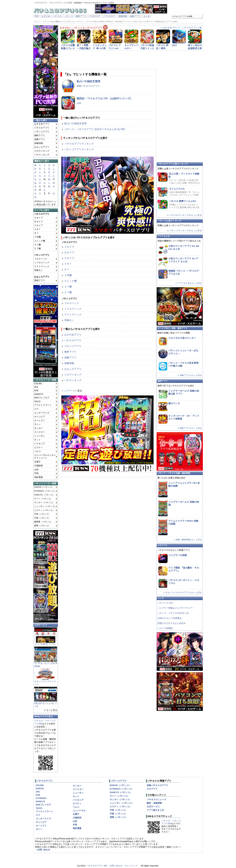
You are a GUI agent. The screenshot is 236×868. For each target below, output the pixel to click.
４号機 (37, 237)
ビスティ (39, 447)
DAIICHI (40, 789)
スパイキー (40, 432)
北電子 (37, 462)
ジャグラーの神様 (178, 555)
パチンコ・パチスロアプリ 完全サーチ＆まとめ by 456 (95, 129)
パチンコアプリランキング (79, 149)
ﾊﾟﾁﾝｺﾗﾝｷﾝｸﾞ (110, 16)
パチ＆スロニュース (156, 799)
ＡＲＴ (37, 229)
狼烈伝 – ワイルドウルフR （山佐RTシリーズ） (105, 99)
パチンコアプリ (42, 132)
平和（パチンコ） (42, 514)
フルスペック (41, 259)
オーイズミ (40, 420)
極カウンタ (174, 403)
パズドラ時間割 (165, 628)
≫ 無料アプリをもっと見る (190, 428)
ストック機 (40, 241)
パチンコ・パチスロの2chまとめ (173, 613)
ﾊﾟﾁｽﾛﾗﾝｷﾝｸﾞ (95, 16)
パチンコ (69, 16)
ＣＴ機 (37, 249)
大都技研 (39, 466)
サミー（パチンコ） (43, 499)
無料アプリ (81, 16)
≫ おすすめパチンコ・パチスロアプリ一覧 (181, 28)
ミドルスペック (42, 263)
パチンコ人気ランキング (169, 221)
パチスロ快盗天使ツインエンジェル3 (147, 48)
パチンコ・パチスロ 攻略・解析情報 (174, 473)
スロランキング (42, 151)
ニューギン (40, 436)
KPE (36, 391)
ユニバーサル (79, 811)
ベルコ (37, 451)
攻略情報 (123, 16)
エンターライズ (42, 413)
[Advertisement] (127, 60)
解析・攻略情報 (154, 803)
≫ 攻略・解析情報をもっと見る (188, 540)
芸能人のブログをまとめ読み (172, 623)
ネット (37, 440)
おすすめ (46, 16)
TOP (37, 16)
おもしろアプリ (42, 147)
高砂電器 (39, 477)
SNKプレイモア (42, 398)
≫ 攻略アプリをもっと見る (190, 375)
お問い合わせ (44, 850)
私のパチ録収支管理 (88, 81)
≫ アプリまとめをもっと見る (189, 283)
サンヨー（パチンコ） (44, 502)
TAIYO (37, 401)
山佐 (36, 469)
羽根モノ (39, 270)
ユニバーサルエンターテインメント (45, 456)
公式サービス (41, 625)
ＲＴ (36, 233)
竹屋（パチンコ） (42, 518)
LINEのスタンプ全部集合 (170, 618)
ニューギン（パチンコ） (45, 506)
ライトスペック (42, 266)
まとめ (147, 16)
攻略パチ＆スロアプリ (88, 86)
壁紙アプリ (40, 280)
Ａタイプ (39, 218)
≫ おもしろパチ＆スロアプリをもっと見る (183, 592)
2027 (175, 45)
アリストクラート (43, 405)
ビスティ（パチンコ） (44, 510)
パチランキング (42, 155)
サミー (37, 424)
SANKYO (39, 394)
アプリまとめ (164, 236)
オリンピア (40, 417)
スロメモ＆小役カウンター (182, 338)
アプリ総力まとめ (155, 810)
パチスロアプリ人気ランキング (173, 164)
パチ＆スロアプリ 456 (97, 866)
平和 (36, 473)
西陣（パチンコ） (42, 526)
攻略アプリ (135, 16)
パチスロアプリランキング (79, 144)
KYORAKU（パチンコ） (45, 491)
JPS (36, 387)
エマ (36, 409)
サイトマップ (131, 866)
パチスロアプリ (42, 128)
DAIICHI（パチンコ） (44, 487)
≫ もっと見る (51, 710)
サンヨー (39, 428)
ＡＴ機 (37, 245)
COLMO (38, 383)
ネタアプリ (163, 545)
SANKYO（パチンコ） (44, 495)
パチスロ (57, 16)
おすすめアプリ (42, 124)
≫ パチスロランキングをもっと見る (184, 215)
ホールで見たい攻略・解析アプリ (173, 328)
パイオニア (40, 444)
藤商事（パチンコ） (43, 522)
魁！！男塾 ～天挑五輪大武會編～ (84, 48)
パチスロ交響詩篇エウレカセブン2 (68, 48)
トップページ (68, 391)
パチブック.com (165, 603)
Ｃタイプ (39, 225)
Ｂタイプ (39, 222)
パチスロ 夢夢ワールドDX (183, 201)
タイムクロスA (177, 189)
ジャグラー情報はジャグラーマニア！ (176, 608)
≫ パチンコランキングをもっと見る (184, 230)
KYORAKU (41, 798)
